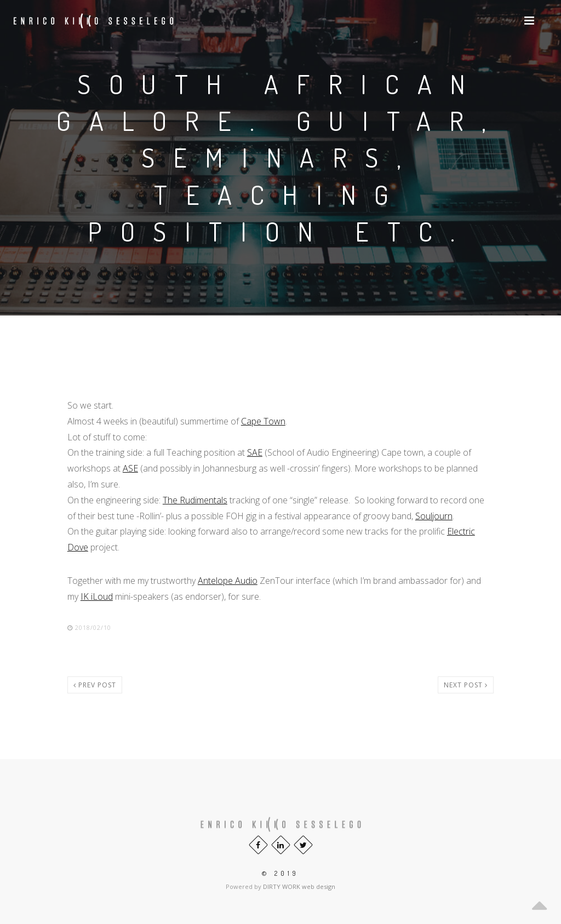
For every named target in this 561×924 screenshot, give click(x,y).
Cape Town (263, 421)
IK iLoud (97, 596)
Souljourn (434, 516)
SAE (255, 452)
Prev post (95, 685)
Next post (466, 685)
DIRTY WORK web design (299, 886)
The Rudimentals (195, 500)
